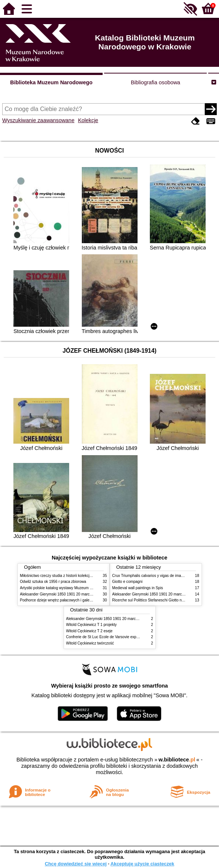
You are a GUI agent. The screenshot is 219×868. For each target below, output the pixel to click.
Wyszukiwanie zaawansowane (38, 120)
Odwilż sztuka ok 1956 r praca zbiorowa (53, 582)
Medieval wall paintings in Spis (138, 588)
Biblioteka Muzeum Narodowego (51, 82)
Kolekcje (88, 120)
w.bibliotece (177, 760)
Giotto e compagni (128, 582)
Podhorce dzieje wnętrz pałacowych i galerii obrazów (64, 600)
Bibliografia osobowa (156, 82)
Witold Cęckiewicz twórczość (90, 643)
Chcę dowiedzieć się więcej (75, 864)
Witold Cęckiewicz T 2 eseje (89, 631)
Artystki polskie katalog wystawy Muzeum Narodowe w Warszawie (75, 588)
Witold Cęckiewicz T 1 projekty (91, 625)
